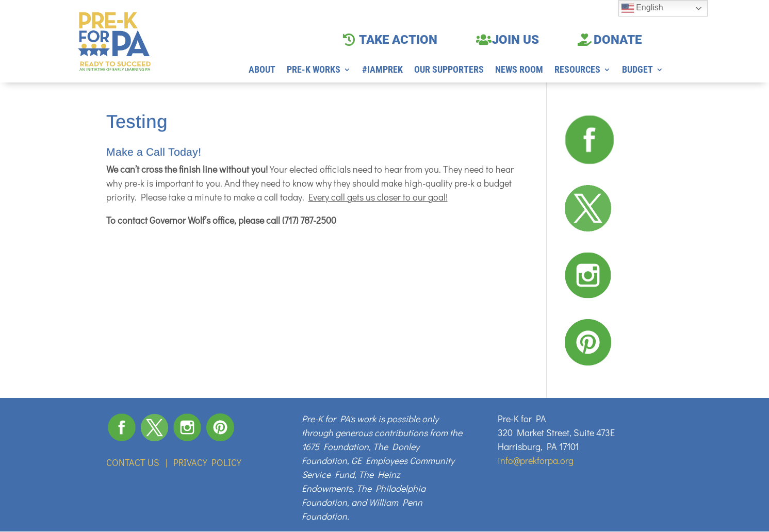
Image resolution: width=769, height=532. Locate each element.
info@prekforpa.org (536, 460)
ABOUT (262, 70)
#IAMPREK (382, 70)
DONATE (618, 40)
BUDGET (637, 70)
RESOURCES (577, 70)
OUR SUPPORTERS (449, 70)
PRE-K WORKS (314, 70)
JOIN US (516, 40)
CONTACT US (133, 462)
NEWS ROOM (519, 70)
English (642, 8)
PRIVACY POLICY (207, 462)
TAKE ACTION (398, 40)
